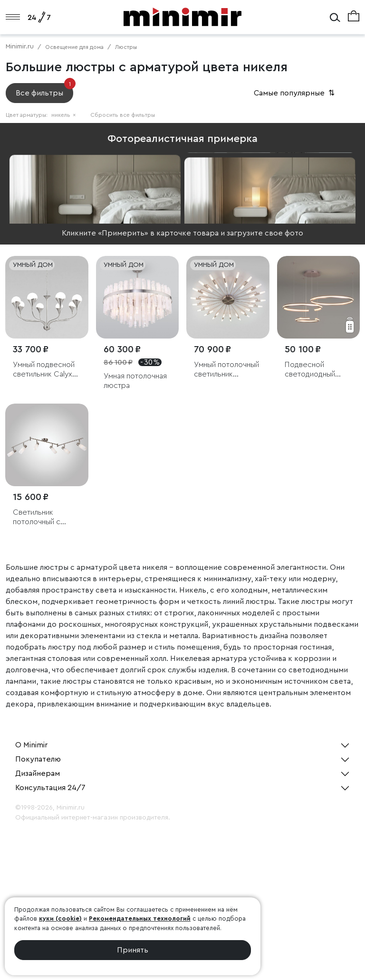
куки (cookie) (60, 919)
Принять (133, 950)
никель (64, 115)
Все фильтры (44, 90)
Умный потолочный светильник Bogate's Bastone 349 (226, 370)
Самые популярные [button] (295, 93)
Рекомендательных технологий (140, 919)
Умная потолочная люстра (135, 381)
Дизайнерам (38, 773)
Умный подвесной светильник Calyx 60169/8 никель (44, 370)
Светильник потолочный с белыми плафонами (46, 517)
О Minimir (31, 745)
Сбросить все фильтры (123, 115)
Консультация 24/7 (50, 788)
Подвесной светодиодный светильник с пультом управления (310, 370)
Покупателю (38, 759)
